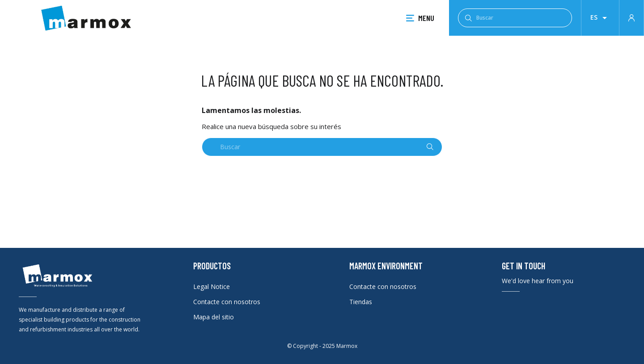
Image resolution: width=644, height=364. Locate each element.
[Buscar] (515, 18)
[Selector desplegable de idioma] (600, 18)
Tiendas (361, 302)
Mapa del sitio (214, 317)
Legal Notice (212, 287)
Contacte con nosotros (227, 302)
